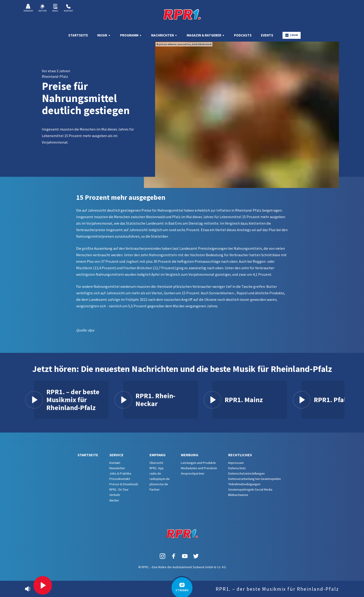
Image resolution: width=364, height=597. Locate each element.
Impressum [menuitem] (236, 463)
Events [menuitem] (267, 35)
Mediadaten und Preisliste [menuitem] (199, 468)
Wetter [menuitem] (114, 500)
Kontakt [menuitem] (115, 463)
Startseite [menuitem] (78, 35)
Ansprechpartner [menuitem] (193, 473)
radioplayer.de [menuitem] (160, 479)
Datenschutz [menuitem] (237, 468)
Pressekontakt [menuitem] (120, 479)
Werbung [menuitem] (190, 455)
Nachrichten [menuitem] (164, 35)
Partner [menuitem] (155, 489)
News (55, 8)
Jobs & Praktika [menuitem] (120, 473)
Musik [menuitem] (104, 35)
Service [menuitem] (116, 455)
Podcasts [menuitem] (243, 35)
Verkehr (28, 8)
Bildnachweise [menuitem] (238, 495)
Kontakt (68, 8)
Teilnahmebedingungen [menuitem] (244, 484)
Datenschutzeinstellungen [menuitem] (246, 473)
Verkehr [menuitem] (115, 495)
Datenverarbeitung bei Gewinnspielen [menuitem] (255, 479)
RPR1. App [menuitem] (157, 468)
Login (292, 35)
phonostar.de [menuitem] (159, 484)
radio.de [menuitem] (155, 473)
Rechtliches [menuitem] (240, 455)
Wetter (42, 8)
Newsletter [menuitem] (117, 468)
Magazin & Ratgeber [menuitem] (206, 35)
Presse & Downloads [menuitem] (124, 484)
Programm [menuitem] (131, 35)
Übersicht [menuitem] (156, 463)
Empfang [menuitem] (158, 455)
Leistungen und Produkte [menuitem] (198, 463)
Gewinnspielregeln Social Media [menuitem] (250, 489)
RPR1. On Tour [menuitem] (119, 489)
